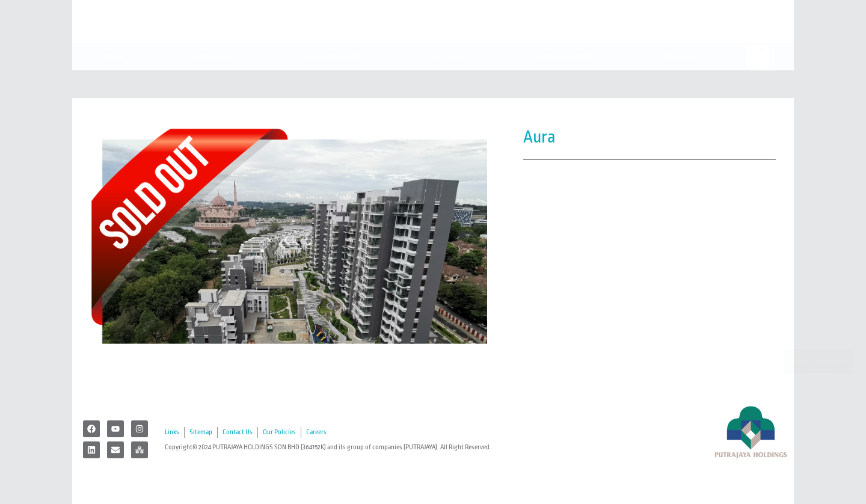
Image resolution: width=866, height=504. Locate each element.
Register (683, 81)
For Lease (450, 80)
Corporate (214, 81)
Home (113, 80)
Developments (334, 81)
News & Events (566, 81)
